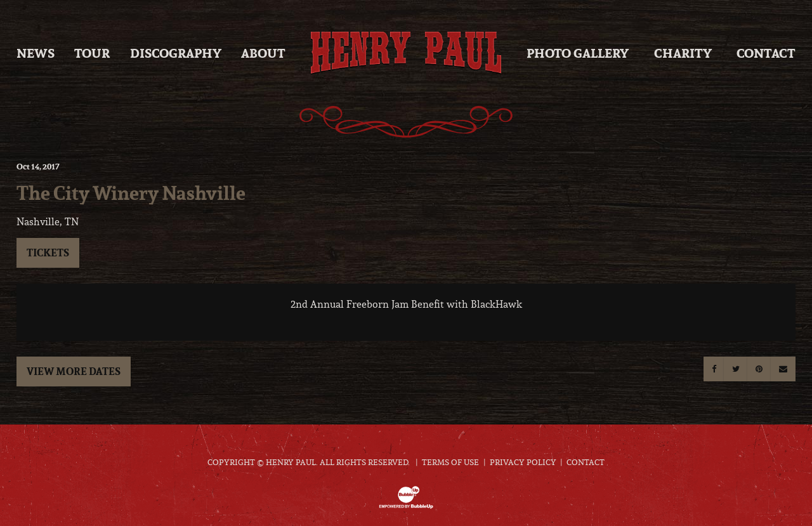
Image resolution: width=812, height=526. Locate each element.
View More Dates (74, 371)
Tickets (48, 253)
